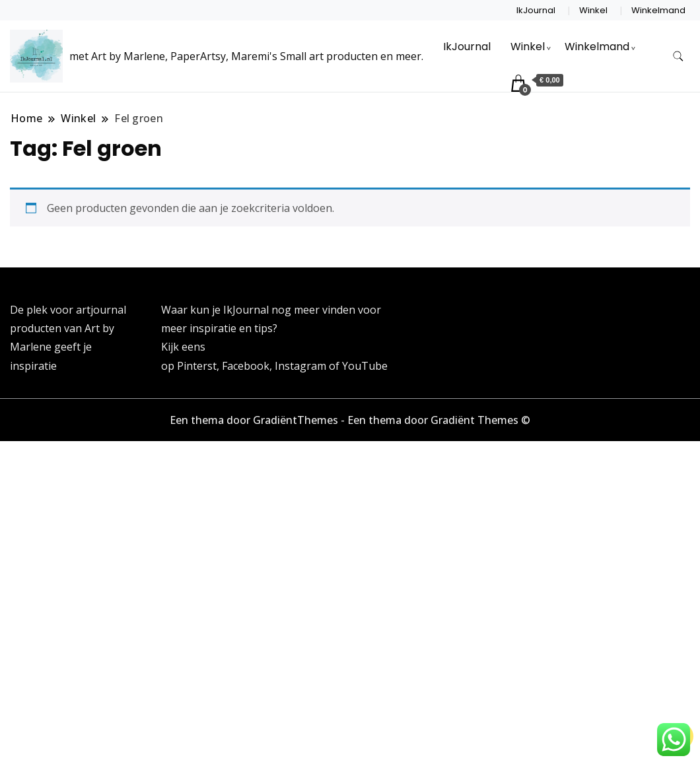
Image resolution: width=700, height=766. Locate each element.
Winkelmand (658, 10)
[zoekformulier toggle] (678, 56)
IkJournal (536, 10)
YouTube (365, 366)
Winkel (593, 10)
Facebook (246, 366)
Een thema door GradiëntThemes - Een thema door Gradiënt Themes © (350, 420)
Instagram (302, 366)
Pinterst (197, 366)
